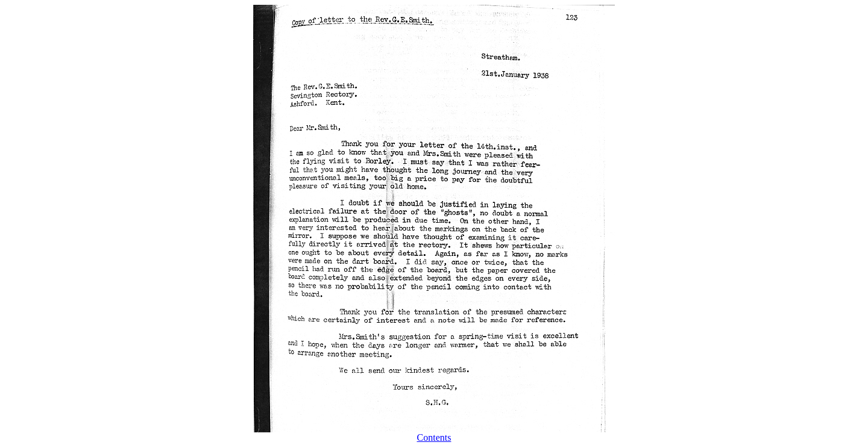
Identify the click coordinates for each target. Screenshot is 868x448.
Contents (434, 437)
